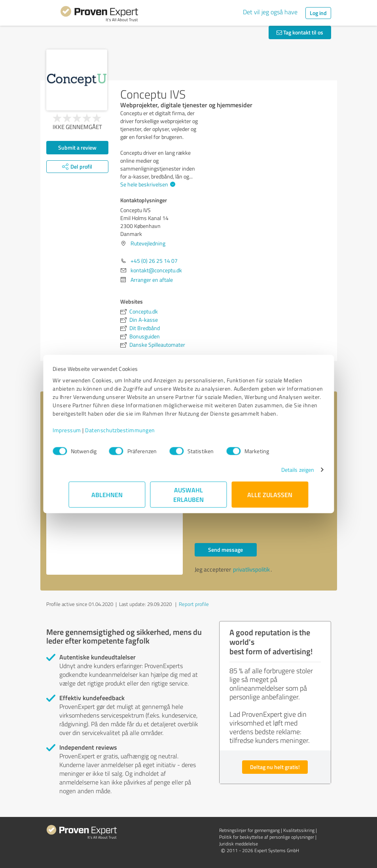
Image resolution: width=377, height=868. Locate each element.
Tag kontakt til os (300, 32)
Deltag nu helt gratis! (275, 767)
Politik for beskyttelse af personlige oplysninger (267, 837)
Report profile (194, 604)
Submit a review (77, 147)
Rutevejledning (148, 243)
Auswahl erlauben (188, 499)
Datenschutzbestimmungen (136, 434)
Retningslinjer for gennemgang (249, 830)
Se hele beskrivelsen (147, 184)
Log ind (318, 13)
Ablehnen (107, 499)
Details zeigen (281, 474)
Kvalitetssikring (299, 830)
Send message (225, 550)
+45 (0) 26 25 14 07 (154, 261)
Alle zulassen (270, 499)
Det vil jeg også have (270, 12)
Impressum (83, 434)
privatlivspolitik (251, 569)
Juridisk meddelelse (239, 844)
